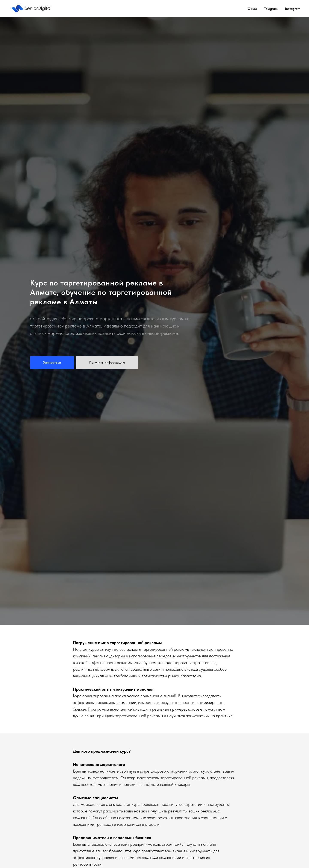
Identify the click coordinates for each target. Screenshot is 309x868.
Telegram (271, 9)
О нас (252, 9)
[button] (52, 362)
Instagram (293, 9)
